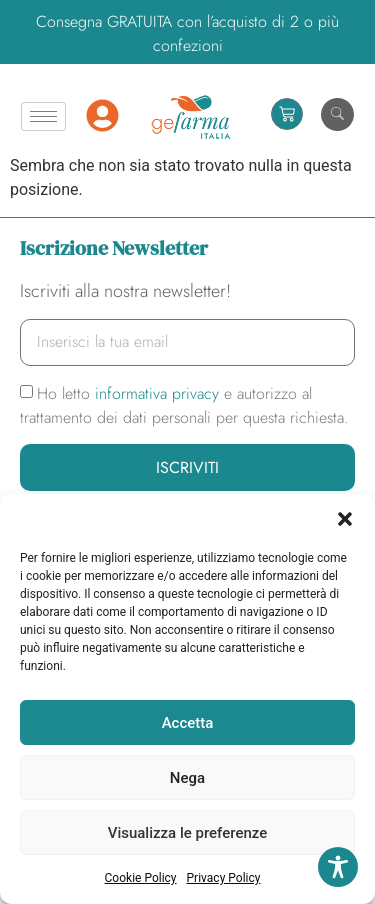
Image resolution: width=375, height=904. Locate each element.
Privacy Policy (224, 878)
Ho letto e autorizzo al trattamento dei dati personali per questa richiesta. (184, 405)
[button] (345, 519)
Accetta (188, 723)
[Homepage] (191, 117)
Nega (187, 778)
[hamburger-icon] (43, 116)
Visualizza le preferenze (188, 833)
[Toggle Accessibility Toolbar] (338, 867)
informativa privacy (159, 393)
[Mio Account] (102, 115)
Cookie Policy (141, 878)
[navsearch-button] (337, 114)
